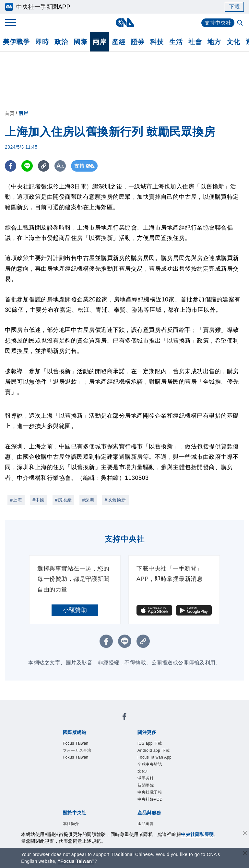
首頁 (10, 113)
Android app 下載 (154, 750)
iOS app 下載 (150, 743)
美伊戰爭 (16, 42)
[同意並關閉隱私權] (245, 834)
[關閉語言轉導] (245, 854)
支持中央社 (218, 23)
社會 (195, 42)
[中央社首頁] (125, 23)
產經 (119, 42)
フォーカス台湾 (77, 750)
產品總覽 (146, 824)
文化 (233, 42)
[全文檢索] (241, 23)
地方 (214, 42)
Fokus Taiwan (76, 757)
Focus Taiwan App (154, 757)
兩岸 (99, 42)
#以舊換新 (115, 500)
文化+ (143, 771)
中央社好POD (150, 799)
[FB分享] (11, 166)
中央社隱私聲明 (197, 834)
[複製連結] (44, 166)
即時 (42, 42)
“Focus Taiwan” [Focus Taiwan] (76, 861)
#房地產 (64, 500)
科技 (157, 42)
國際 (80, 42)
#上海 (16, 500)
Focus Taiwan (76, 743)
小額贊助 (75, 610)
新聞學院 (146, 785)
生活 (176, 42)
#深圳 (88, 500)
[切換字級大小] (60, 166)
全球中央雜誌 (150, 764)
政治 (61, 42)
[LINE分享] (27, 166)
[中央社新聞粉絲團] (124, 718)
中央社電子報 (150, 792)
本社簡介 (71, 824)
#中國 (38, 500)
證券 (138, 42)
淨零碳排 (146, 778)
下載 (234, 7)
